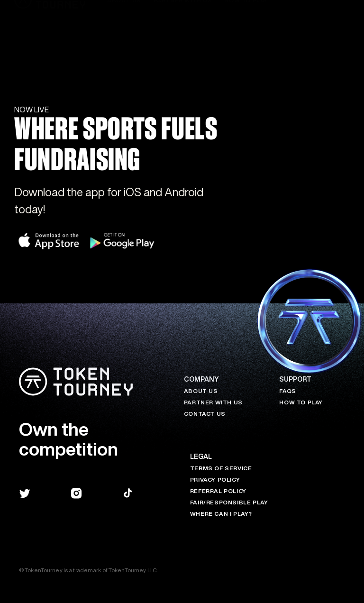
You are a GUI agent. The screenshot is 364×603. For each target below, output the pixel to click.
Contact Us (205, 414)
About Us (201, 391)
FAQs (287, 391)
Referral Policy (218, 491)
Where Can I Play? (221, 514)
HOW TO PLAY (301, 402)
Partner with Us (213, 402)
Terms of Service (221, 468)
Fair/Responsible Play (229, 502)
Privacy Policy (215, 480)
